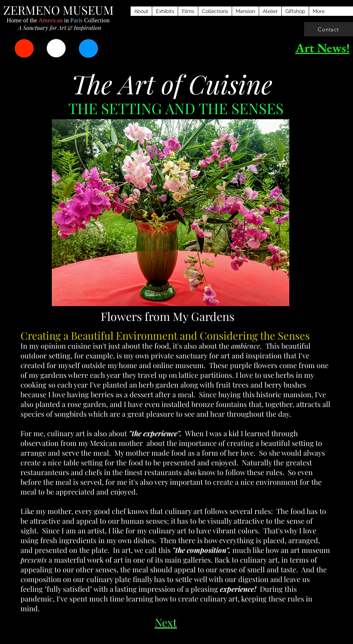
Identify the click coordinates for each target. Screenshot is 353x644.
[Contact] (329, 29)
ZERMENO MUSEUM (58, 10)
